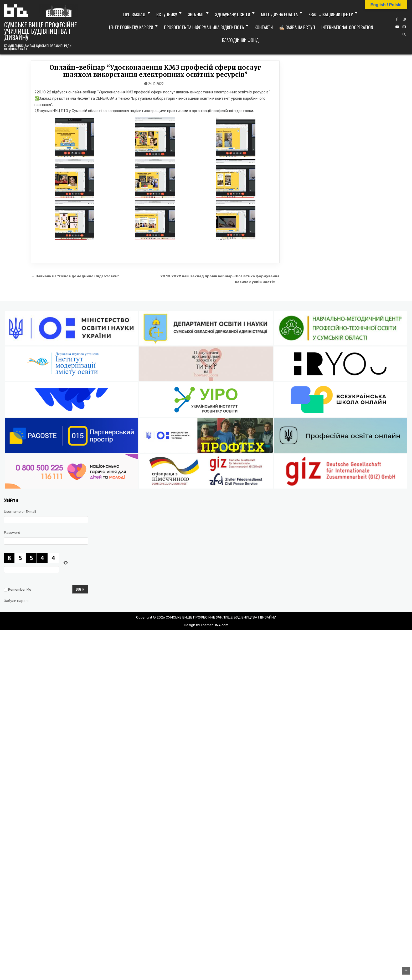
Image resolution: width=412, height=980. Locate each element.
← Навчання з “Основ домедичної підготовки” (75, 276)
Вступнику (167, 14)
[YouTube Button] (397, 27)
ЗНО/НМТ (196, 14)
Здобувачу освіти (233, 14)
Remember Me (20, 589)
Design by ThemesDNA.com (206, 625)
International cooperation (347, 27)
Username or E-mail (20, 512)
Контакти (264, 27)
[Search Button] (404, 34)
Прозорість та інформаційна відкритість (204, 27)
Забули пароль (17, 601)
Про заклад (134, 14)
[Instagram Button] (404, 19)
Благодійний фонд (240, 40)
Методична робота (279, 14)
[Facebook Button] (397, 19)
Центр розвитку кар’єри (130, 27)
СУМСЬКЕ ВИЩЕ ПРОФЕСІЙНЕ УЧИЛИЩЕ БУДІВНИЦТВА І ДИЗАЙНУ (40, 31)
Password (12, 533)
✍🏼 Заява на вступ (297, 27)
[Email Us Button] (404, 27)
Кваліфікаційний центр (331, 14)
